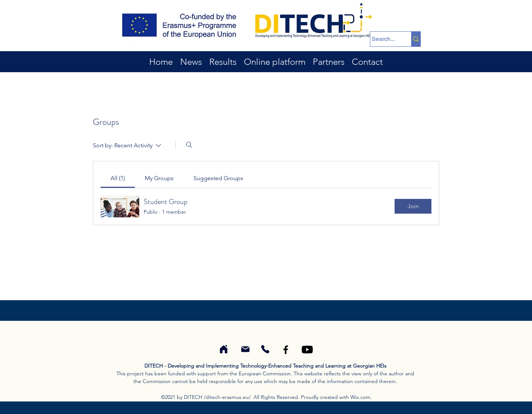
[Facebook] (286, 350)
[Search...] (384, 39)
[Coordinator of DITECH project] (223, 349)
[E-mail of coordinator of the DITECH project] (245, 349)
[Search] (189, 145)
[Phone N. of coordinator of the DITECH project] (265, 349)
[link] (118, 178)
